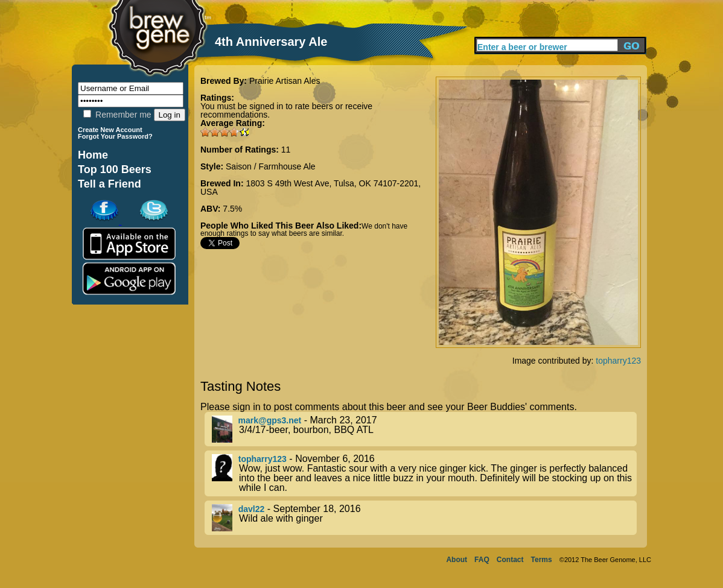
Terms (542, 560)
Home (93, 155)
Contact (510, 560)
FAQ (482, 560)
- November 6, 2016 (424, 473)
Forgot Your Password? (115, 136)
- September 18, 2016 (424, 518)
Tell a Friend (110, 184)
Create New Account (110, 130)
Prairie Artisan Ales (285, 81)
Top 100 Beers (115, 169)
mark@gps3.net (270, 420)
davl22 (252, 509)
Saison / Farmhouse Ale (271, 166)
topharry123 (618, 361)
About (457, 560)
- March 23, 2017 (424, 429)
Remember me (117, 115)
